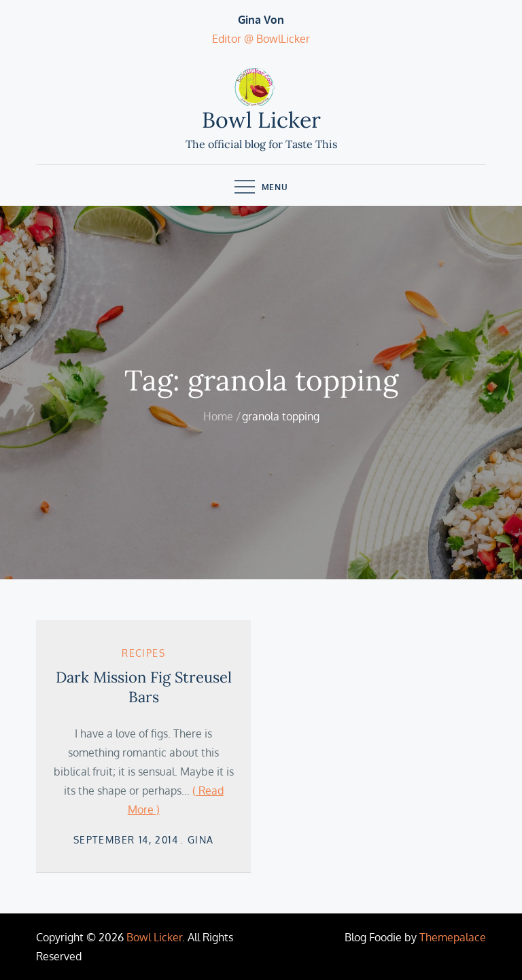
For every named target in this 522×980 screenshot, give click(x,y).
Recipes (143, 653)
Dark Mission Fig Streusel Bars (144, 687)
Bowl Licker (261, 120)
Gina (201, 840)
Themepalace (453, 937)
